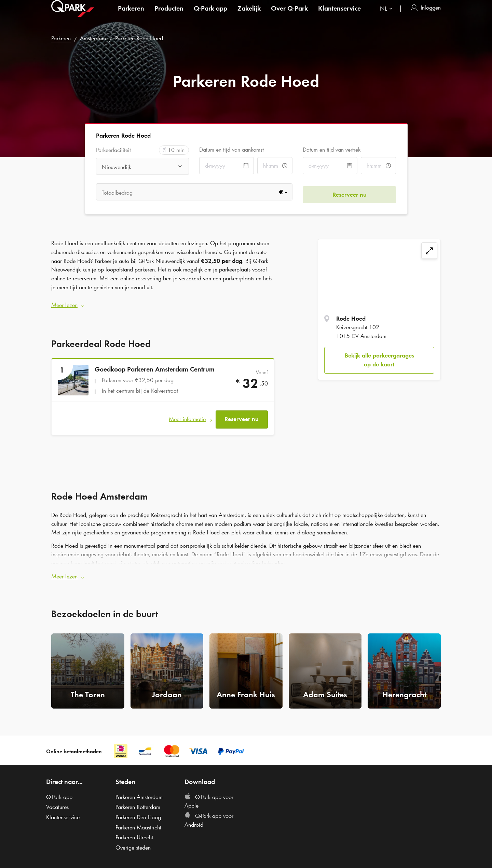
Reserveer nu (242, 414)
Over (289, 15)
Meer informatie (187, 414)
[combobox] (388, 16)
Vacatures (57, 800)
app (210, 15)
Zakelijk (249, 15)
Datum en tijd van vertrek (332, 150)
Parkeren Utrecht (134, 830)
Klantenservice (339, 15)
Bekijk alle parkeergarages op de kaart (379, 360)
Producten (169, 15)
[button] (163, 303)
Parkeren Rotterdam (138, 800)
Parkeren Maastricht (138, 820)
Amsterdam (93, 38)
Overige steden (133, 840)
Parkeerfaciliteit (113, 150)
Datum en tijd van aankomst (231, 150)
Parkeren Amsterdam (139, 790)
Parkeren (131, 15)
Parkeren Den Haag (138, 810)
